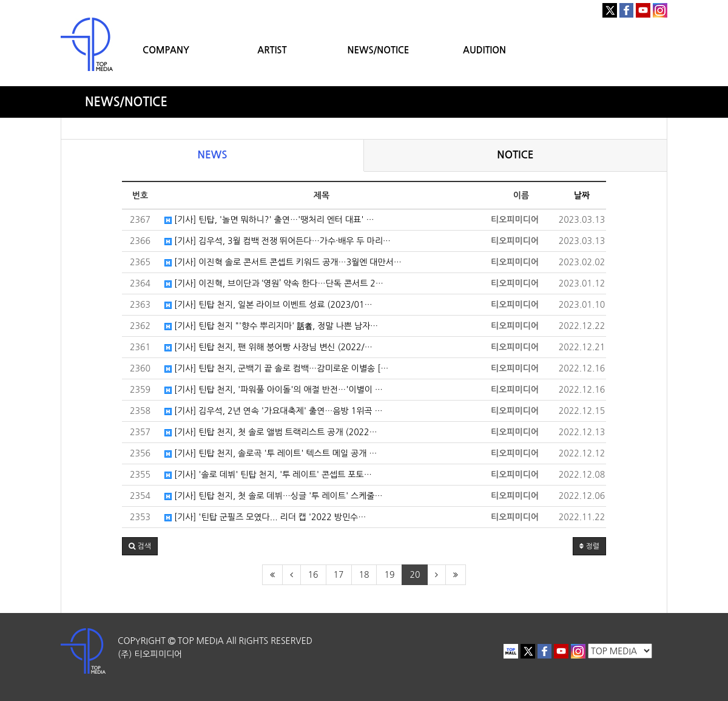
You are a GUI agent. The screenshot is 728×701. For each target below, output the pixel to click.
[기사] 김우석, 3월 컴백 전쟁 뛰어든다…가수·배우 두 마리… (278, 241)
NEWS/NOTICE (378, 50)
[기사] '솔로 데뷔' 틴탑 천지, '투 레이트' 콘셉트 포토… (268, 475)
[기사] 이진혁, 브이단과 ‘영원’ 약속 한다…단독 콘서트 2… (274, 283)
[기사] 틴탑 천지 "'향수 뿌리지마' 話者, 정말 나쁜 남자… (271, 326)
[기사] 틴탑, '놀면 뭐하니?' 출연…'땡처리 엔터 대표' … (269, 220)
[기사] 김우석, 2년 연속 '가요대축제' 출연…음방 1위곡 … (274, 411)
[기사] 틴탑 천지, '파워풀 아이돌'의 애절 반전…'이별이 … (274, 390)
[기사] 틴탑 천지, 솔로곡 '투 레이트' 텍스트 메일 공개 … (271, 453)
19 (389, 575)
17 (339, 575)
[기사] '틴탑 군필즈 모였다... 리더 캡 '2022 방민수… (265, 517)
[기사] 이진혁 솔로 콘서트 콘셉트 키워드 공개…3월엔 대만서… (283, 262)
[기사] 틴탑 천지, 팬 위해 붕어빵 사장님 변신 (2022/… (268, 347)
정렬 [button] (589, 546)
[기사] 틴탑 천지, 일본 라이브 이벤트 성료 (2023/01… (268, 305)
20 (415, 575)
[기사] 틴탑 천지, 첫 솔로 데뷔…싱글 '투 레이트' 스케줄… (274, 496)
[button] (140, 546)
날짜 (582, 195)
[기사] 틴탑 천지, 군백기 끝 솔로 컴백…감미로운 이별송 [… (276, 368)
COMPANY (166, 50)
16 (313, 575)
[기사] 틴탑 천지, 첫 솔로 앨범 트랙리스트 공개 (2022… (271, 432)
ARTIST (272, 50)
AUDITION (484, 50)
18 (364, 575)
